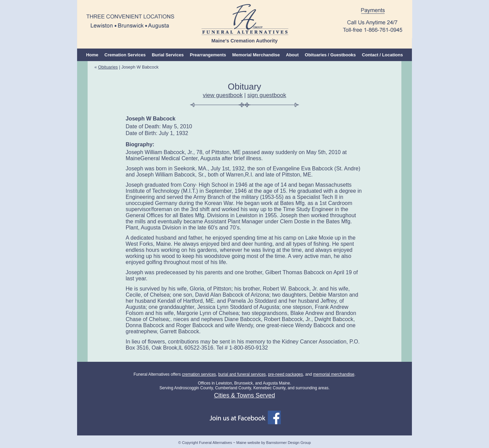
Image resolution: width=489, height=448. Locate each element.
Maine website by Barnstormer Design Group (274, 443)
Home (92, 55)
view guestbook (223, 95)
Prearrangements (208, 55)
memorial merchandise (334, 374)
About (292, 55)
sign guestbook (267, 95)
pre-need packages (285, 374)
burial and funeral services (242, 374)
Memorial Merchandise (256, 55)
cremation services (199, 374)
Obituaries (108, 67)
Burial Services (168, 55)
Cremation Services (125, 55)
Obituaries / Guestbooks (330, 55)
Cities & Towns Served (244, 395)
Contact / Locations (383, 55)
